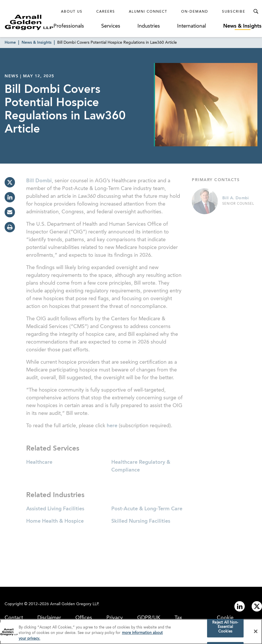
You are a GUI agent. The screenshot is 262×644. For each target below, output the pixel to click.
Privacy (115, 618)
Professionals (69, 26)
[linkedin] (10, 197)
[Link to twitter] (257, 606)
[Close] (256, 632)
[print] (10, 227)
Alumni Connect (148, 12)
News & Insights (242, 26)
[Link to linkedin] (240, 606)
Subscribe (234, 12)
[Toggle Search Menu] (256, 11)
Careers (106, 12)
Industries (149, 26)
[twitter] (10, 182)
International (192, 26)
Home (10, 43)
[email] (10, 212)
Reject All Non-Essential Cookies (225, 628)
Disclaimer (49, 618)
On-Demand (195, 12)
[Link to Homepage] (29, 22)
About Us (72, 12)
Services (111, 26)
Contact (14, 618)
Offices (84, 618)
